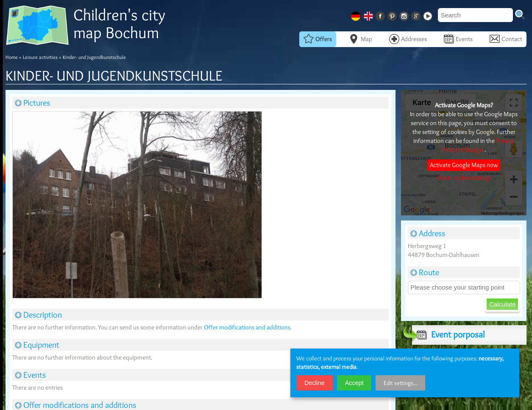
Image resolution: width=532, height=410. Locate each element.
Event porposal (448, 335)
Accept (354, 383)
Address (428, 233)
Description (38, 315)
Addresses (408, 39)
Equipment (37, 345)
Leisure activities (40, 57)
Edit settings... (400, 383)
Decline (315, 383)
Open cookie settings (464, 178)
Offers (318, 39)
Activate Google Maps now (464, 165)
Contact (506, 39)
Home (12, 57)
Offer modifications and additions (247, 327)
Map (361, 39)
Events (458, 39)
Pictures (32, 103)
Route (425, 272)
